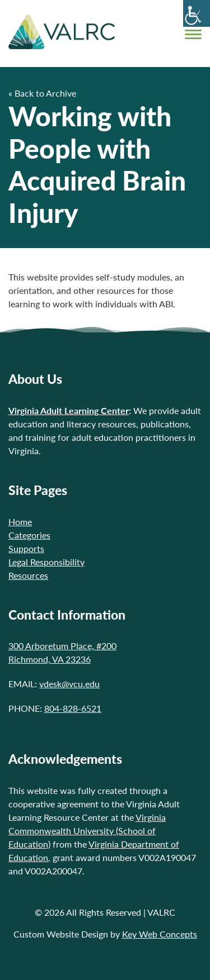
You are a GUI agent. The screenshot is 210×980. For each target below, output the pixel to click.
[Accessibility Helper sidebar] (197, 13)
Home (20, 522)
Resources (28, 575)
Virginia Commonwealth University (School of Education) (87, 831)
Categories (29, 535)
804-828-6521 (73, 708)
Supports (26, 548)
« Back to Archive (42, 93)
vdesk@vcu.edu (69, 684)
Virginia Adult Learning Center (69, 410)
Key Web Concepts (160, 934)
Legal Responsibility (46, 562)
